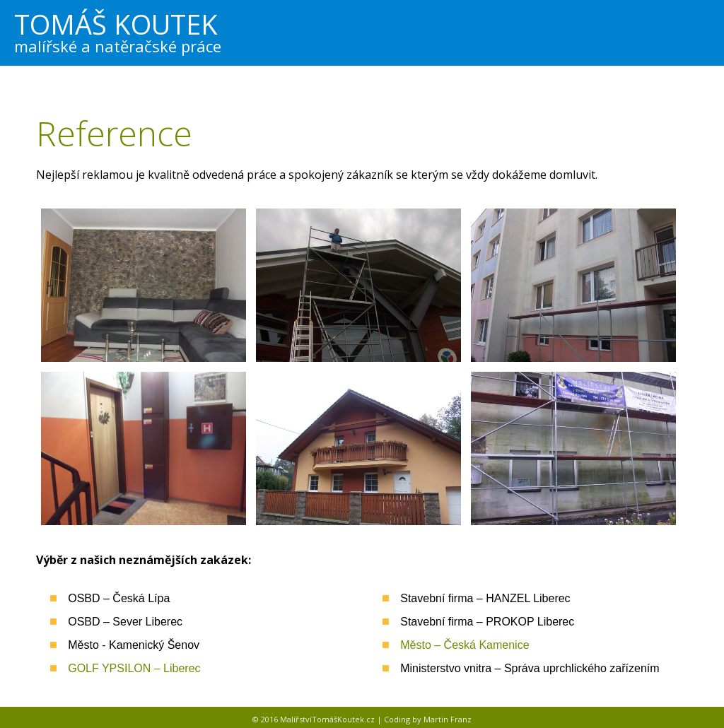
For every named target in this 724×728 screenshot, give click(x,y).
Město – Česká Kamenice (465, 645)
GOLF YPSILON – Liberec (134, 668)
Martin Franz (448, 719)
